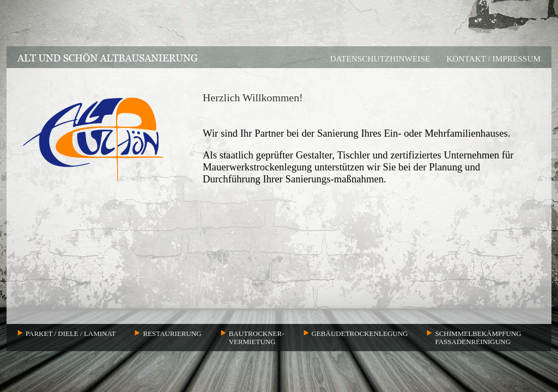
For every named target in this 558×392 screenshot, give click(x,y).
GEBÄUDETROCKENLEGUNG (360, 333)
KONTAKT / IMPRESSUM (493, 59)
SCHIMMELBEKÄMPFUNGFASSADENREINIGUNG (478, 338)
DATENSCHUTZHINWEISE (380, 59)
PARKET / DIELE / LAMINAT (71, 333)
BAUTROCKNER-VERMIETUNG (257, 338)
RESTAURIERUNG (172, 333)
